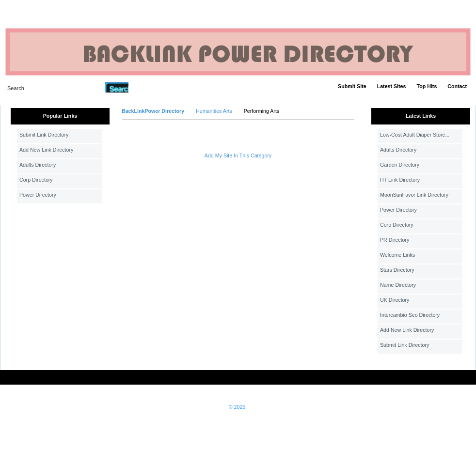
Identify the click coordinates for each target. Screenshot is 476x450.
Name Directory (398, 285)
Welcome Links (397, 255)
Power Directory (38, 195)
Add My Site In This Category (238, 155)
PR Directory (395, 240)
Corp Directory (36, 180)
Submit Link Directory (44, 135)
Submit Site (352, 86)
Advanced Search (154, 87)
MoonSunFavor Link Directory (414, 195)
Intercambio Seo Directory (410, 315)
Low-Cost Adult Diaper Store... (415, 135)
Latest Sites (392, 86)
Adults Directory (38, 165)
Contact (457, 86)
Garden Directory (400, 165)
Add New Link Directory (46, 150)
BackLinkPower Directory (153, 111)
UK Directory (395, 300)
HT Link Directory (400, 180)
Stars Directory (397, 270)
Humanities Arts (214, 111)
